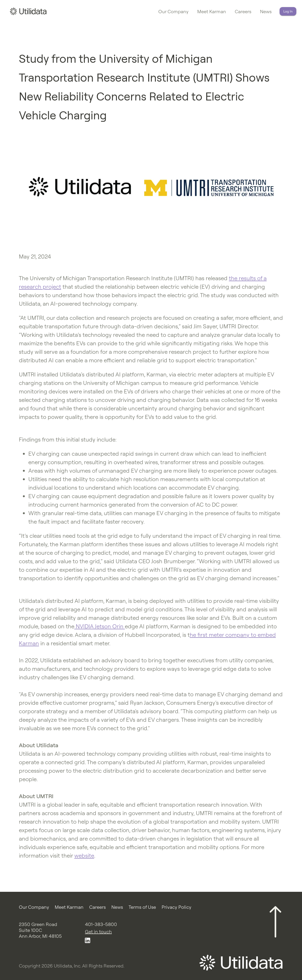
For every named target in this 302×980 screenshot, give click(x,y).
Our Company (173, 11)
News (266, 11)
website (84, 855)
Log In (288, 11)
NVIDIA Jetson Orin (100, 626)
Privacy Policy (176, 907)
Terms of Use (142, 907)
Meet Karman (212, 11)
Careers (243, 11)
